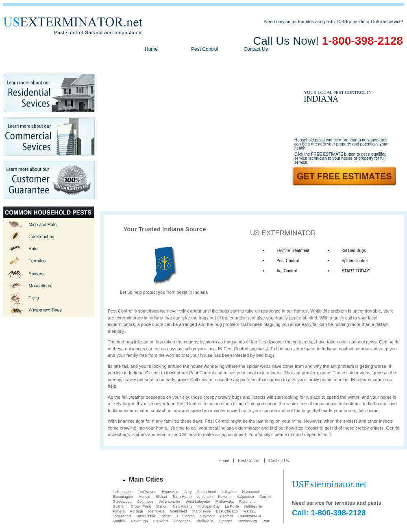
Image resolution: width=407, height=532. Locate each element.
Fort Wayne (147, 492)
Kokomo (225, 497)
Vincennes (182, 521)
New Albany (183, 506)
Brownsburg (247, 521)
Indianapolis (122, 492)
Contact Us (256, 49)
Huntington (186, 516)
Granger (225, 521)
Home (151, 49)
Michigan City (209, 506)
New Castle (146, 516)
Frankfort (161, 521)
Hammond (250, 492)
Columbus (145, 502)
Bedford (226, 516)
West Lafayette (198, 502)
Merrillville (157, 511)
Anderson (205, 497)
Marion (162, 506)
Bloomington (123, 497)
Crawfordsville (250, 516)
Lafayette (229, 492)
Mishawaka (225, 502)
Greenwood (122, 502)
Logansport (122, 516)
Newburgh (139, 521)
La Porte (232, 506)
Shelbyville (204, 521)
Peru (266, 521)
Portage (137, 511)
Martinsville (201, 511)
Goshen (119, 506)
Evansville (170, 492)
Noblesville (253, 506)
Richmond (247, 502)
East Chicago (227, 511)
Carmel (265, 497)
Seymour (207, 516)
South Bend (207, 492)
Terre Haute (182, 497)
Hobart (166, 516)
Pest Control (205, 49)
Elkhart (161, 497)
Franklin (119, 521)
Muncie (144, 497)
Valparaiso (246, 497)
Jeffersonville (170, 502)
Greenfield (178, 511)
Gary (188, 492)
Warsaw (250, 511)
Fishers (119, 511)
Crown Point (141, 506)
